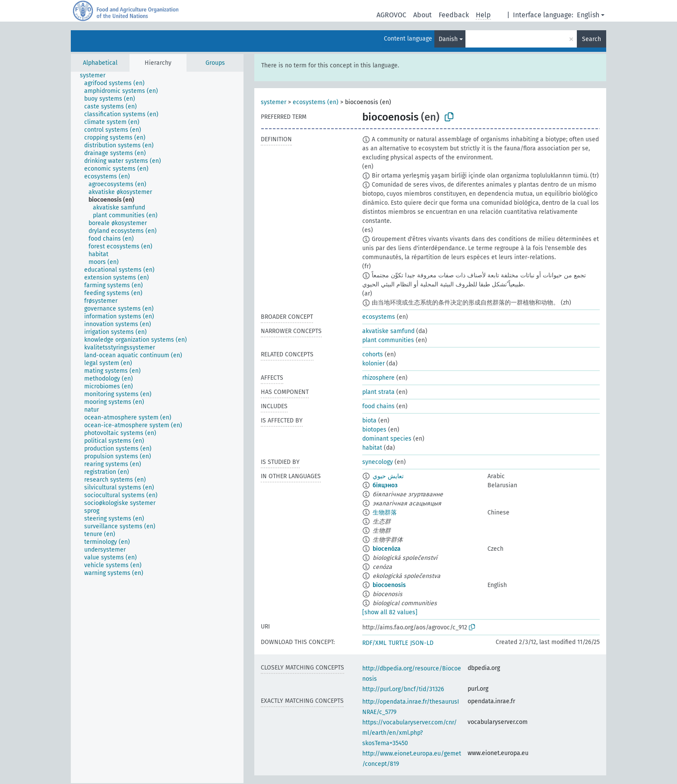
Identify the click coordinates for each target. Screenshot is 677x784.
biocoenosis (389, 585)
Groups (215, 63)
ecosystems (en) (316, 102)
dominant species (387, 439)
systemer (274, 102)
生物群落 (385, 513)
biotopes (374, 430)
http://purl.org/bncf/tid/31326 (403, 689)
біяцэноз (385, 485)
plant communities (388, 340)
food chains (378, 406)
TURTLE (398, 643)
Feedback (454, 15)
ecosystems (379, 317)
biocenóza (387, 549)
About (422, 15)
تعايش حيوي (388, 476)
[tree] (157, 427)
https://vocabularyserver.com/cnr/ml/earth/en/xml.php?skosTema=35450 (410, 733)
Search (592, 39)
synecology (378, 462)
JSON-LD (422, 643)
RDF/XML (374, 643)
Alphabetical (100, 63)
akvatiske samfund (388, 331)
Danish (448, 39)
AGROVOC (391, 15)
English (588, 15)
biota (369, 421)
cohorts (373, 354)
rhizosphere (378, 378)
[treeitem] (96, 76)
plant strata (378, 392)
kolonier (373, 363)
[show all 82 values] (390, 612)
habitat (372, 448)
